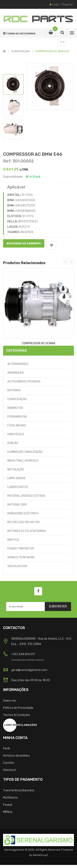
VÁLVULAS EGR (17, 566)
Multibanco (10, 798)
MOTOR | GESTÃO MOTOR (24, 522)
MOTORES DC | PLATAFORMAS (27, 531)
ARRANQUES (16, 373)
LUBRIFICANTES (18, 487)
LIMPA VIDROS (16, 478)
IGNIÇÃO (13, 443)
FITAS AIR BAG (17, 426)
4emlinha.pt (40, 855)
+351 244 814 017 (23, 654)
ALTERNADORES (18, 364)
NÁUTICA (13, 540)
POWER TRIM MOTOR (21, 549)
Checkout (10, 770)
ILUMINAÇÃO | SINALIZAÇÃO (25, 452)
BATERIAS (14, 390)
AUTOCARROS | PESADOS (24, 382)
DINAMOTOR (15, 408)
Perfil (6, 749)
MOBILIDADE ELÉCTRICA (23, 513)
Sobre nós (10, 701)
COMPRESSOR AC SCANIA (39, 343)
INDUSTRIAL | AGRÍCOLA (23, 461)
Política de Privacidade (18, 708)
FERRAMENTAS (17, 417)
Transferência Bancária (19, 790)
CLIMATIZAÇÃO (20, 51)
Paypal (8, 805)
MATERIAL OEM (17, 505)
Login (56, 4)
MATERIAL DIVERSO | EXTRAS (26, 496)
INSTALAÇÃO (16, 469)
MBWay (8, 812)
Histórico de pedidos (16, 756)
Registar (68, 4)
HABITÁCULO (16, 434)
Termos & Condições (17, 715)
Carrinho (9, 763)
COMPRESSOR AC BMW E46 (52, 51)
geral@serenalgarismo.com (29, 670)
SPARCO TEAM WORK (21, 557)
